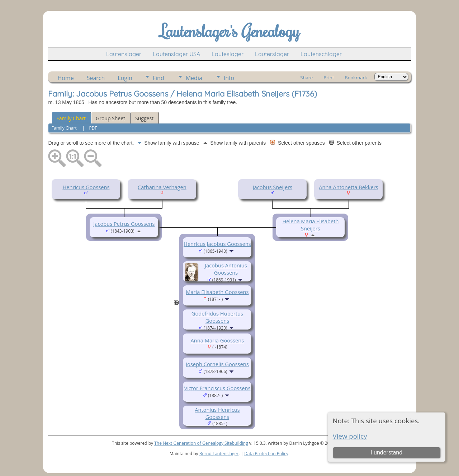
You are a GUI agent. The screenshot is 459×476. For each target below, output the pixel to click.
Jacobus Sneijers (273, 187)
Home (65, 78)
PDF (93, 128)
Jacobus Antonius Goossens (226, 269)
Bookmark (356, 78)
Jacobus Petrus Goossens (124, 224)
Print (329, 78)
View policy (350, 436)
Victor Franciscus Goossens (217, 388)
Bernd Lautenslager (219, 454)
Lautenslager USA (176, 54)
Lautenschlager (321, 54)
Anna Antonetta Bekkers (348, 187)
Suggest (144, 118)
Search (96, 78)
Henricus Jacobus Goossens (217, 244)
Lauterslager (272, 54)
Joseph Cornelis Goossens (217, 364)
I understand (386, 452)
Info (229, 78)
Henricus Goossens (86, 187)
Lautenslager (124, 54)
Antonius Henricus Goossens (217, 413)
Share (306, 78)
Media (194, 78)
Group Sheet (110, 118)
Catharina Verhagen (162, 187)
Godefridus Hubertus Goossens (217, 317)
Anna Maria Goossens (217, 340)
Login (125, 78)
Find (158, 78)
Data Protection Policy (266, 454)
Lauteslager (228, 54)
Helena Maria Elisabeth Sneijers (310, 225)
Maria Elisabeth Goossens (217, 292)
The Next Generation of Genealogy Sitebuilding (201, 443)
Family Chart (71, 118)
